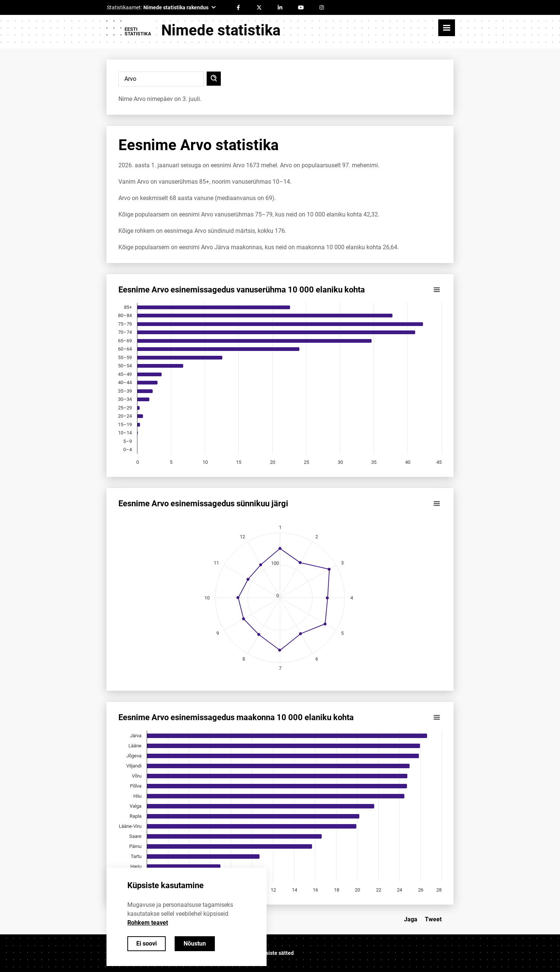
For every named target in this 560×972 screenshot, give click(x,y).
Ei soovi (147, 943)
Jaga (411, 919)
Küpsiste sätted (275, 953)
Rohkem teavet (148, 923)
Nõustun (195, 943)
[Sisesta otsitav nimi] (161, 79)
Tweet (433, 919)
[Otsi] (214, 79)
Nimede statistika (221, 30)
